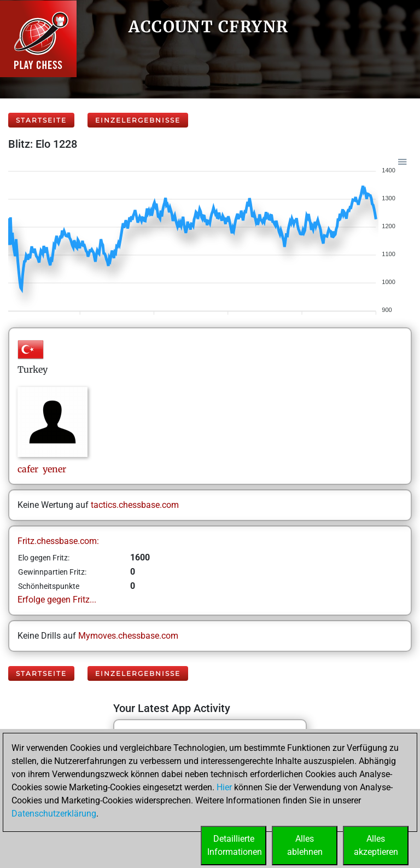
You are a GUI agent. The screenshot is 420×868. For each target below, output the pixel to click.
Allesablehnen (305, 845)
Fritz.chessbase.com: (58, 541)
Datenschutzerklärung (54, 814)
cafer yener (42, 469)
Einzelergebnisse (138, 120)
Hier (224, 787)
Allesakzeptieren (376, 845)
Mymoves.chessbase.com (128, 636)
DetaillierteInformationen (235, 845)
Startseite (41, 120)
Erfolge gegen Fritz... (57, 600)
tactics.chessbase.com (135, 505)
